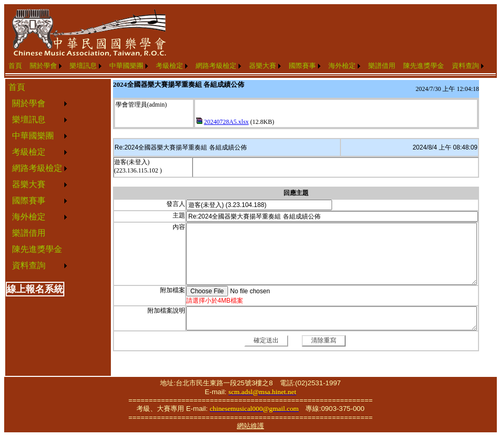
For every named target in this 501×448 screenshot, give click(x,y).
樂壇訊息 (83, 66)
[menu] (38, 177)
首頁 (15, 66)
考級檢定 (169, 66)
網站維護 (251, 426)
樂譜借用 (382, 66)
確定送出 (266, 340)
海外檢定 (342, 66)
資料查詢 (465, 66)
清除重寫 (324, 340)
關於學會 (43, 66)
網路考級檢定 (216, 66)
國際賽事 (302, 66)
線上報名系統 (35, 289)
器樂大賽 (263, 66)
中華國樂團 (126, 66)
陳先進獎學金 (424, 66)
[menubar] (246, 66)
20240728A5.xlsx (226, 122)
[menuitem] (15, 66)
